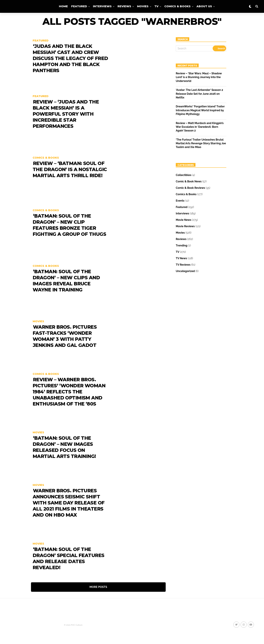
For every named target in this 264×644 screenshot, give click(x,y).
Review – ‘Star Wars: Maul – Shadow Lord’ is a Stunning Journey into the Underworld (199, 77)
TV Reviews (183, 265)
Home (63, 6)
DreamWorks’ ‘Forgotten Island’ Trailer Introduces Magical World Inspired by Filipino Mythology (200, 110)
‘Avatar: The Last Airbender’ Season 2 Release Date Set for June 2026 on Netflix (199, 94)
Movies (143, 6)
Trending (182, 245)
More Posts (98, 587)
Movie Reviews (185, 226)
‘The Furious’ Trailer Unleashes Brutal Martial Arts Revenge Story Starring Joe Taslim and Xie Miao (201, 143)
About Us (204, 6)
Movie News (184, 220)
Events (180, 201)
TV (156, 6)
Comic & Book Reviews (190, 188)
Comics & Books (177, 6)
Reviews (124, 6)
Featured (79, 6)
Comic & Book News (189, 181)
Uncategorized (185, 271)
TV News (181, 258)
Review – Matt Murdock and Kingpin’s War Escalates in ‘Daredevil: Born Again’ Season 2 (200, 127)
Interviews (102, 6)
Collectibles (184, 175)
